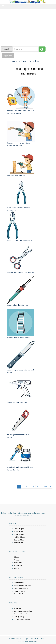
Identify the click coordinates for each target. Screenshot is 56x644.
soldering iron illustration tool (18, 305)
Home (14, 61)
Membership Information (23, 611)
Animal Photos (19, 594)
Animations (18, 563)
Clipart (23, 61)
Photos (16, 560)
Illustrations (18, 565)
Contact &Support (20, 614)
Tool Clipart (34, 61)
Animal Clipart (19, 531)
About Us (17, 608)
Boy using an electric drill (16, 175)
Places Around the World (23, 585)
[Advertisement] (28, 27)
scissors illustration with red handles (20, 273)
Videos (16, 568)
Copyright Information (22, 619)
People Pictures (20, 591)
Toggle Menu (8, 56)
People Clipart (19, 534)
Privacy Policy (19, 617)
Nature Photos (19, 583)
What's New (18, 543)
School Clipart (19, 529)
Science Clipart (19, 540)
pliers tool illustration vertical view (19, 240)
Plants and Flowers (21, 588)
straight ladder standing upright (19, 337)
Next (46, 487)
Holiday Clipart (19, 537)
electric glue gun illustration (17, 402)
